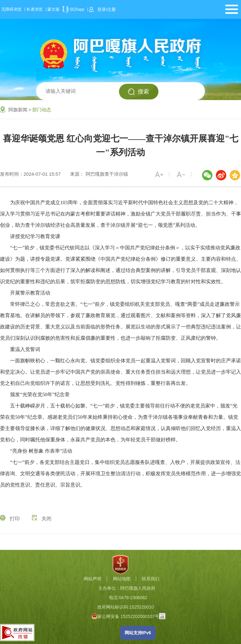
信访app (77, 9)
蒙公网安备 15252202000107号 (125, 616)
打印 (10, 519)
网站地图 (122, 579)
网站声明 (93, 579)
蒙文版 (54, 9)
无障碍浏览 (11, 9)
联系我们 (151, 579)
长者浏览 (35, 9)
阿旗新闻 (18, 110)
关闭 (42, 519)
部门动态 (42, 110)
